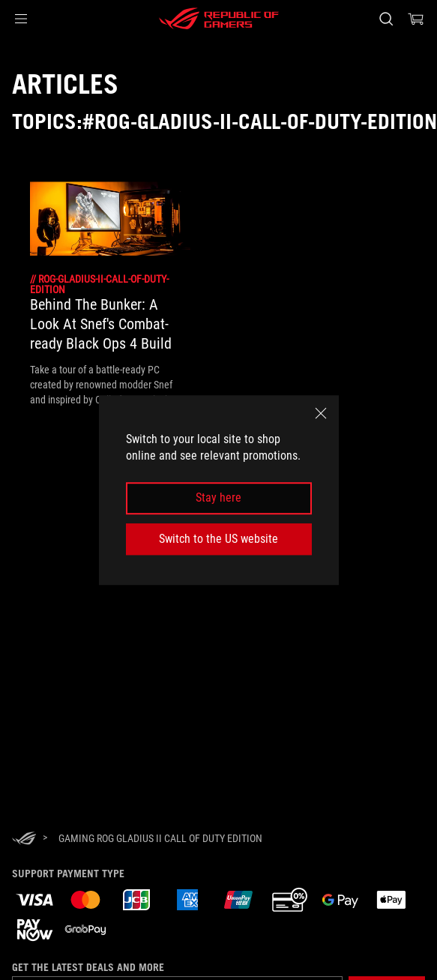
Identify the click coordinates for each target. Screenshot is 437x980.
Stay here (218, 498)
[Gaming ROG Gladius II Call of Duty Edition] (160, 838)
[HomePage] (24, 839)
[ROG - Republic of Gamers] (219, 19)
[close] (321, 413)
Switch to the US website (218, 539)
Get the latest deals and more (88, 967)
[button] (21, 19)
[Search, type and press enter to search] (386, 19)
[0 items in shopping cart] (416, 19)
